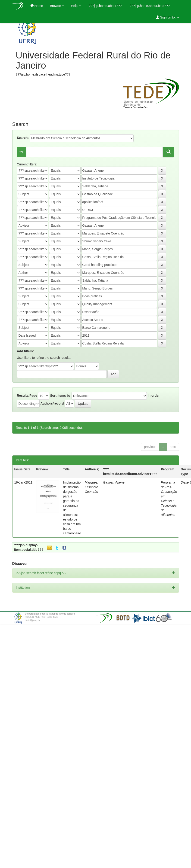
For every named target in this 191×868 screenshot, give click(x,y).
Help (76, 6)
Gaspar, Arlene (114, 482)
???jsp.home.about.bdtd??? (149, 6)
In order (154, 396)
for (22, 152)
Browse (57, 6)
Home (37, 6)
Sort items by (60, 396)
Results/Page (27, 396)
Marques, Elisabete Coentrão (91, 487)
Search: (23, 138)
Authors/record (52, 403)
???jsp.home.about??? (105, 6)
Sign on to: (168, 17)
